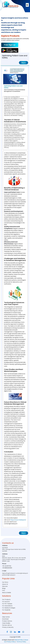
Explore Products (10, 36)
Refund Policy (19, 640)
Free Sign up (10, 45)
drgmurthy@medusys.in (9, 573)
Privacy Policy (11, 642)
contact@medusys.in (22, 573)
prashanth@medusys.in (9, 575)
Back (24, 63)
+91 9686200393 (7, 568)
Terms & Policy (21, 642)
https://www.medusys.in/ (18, 520)
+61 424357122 (7, 566)
